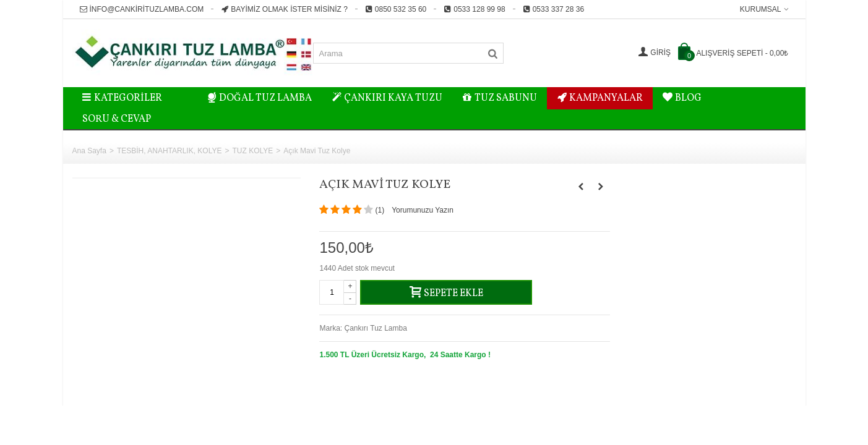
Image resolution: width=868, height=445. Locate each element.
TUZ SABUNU (500, 98)
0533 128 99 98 (474, 9)
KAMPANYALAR (600, 98)
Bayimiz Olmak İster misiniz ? (284, 9)
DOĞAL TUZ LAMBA (260, 98)
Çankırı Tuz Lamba (376, 328)
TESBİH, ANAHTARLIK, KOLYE (170, 151)
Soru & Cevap (117, 119)
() (380, 210)
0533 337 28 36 (553, 9)
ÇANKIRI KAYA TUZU (387, 98)
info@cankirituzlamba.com (142, 9)
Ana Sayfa (89, 151)
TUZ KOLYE (253, 151)
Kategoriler (122, 98)
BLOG (682, 98)
